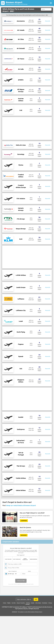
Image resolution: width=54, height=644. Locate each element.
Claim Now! (24, 530)
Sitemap (28, 614)
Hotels (33, 613)
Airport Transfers (21, 613)
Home (5, 613)
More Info (48, 21)
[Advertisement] (27, 128)
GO (36, 609)
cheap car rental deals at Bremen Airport (21, 515)
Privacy (50, 613)
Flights (9, 613)
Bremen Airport (17, 3)
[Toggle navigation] (51, 3)
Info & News (38, 613)
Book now (24, 545)
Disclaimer (45, 613)
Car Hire (14, 613)
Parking (28, 613)
